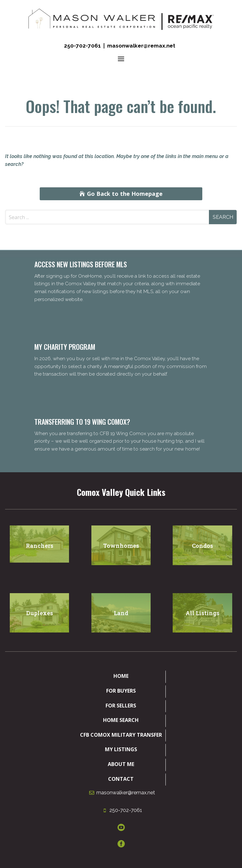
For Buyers (121, 691)
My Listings (121, 749)
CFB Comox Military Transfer (121, 735)
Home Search (121, 720)
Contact (121, 779)
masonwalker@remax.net (141, 46)
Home (121, 676)
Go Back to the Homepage (125, 194)
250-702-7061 (82, 46)
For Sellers (121, 706)
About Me (121, 764)
